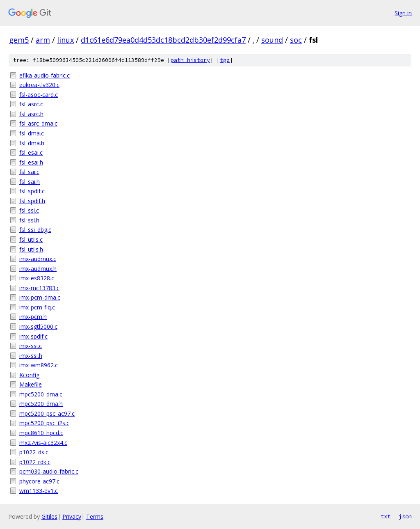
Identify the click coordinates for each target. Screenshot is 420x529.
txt (386, 516)
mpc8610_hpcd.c (41, 433)
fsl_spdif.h (32, 201)
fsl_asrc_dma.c (38, 123)
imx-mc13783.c (39, 288)
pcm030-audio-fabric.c (49, 471)
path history (190, 60)
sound (272, 40)
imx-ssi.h (31, 356)
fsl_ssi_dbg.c (35, 230)
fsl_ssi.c (29, 210)
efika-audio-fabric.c (45, 75)
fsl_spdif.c (32, 191)
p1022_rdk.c (35, 462)
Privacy (72, 516)
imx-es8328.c (37, 278)
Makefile (31, 384)
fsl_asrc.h (31, 114)
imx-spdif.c (33, 336)
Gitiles (49, 516)
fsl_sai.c (29, 172)
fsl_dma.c (32, 133)
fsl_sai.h (30, 182)
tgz (225, 60)
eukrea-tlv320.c (39, 85)
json (405, 516)
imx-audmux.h (38, 269)
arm (43, 40)
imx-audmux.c (38, 259)
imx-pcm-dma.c (40, 297)
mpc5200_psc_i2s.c (44, 423)
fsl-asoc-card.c (39, 95)
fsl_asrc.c (31, 104)
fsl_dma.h (32, 143)
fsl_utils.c (31, 239)
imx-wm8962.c (39, 365)
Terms (95, 516)
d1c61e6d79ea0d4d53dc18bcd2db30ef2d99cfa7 (163, 40)
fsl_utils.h (31, 249)
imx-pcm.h (33, 317)
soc (296, 40)
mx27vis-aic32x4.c (43, 443)
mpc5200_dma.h (41, 404)
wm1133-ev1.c (39, 491)
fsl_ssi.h (29, 220)
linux (65, 40)
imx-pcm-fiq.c (37, 307)
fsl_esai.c (31, 152)
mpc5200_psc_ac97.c (47, 413)
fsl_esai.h (31, 162)
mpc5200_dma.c (41, 394)
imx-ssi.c (31, 346)
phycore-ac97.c (39, 481)
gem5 (19, 40)
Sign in (403, 13)
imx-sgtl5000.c (38, 326)
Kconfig (29, 375)
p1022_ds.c (34, 452)
